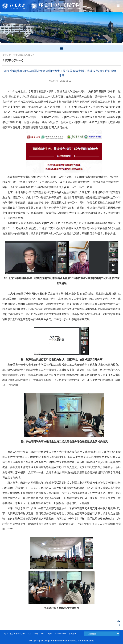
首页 (16, 55)
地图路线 (72, 634)
